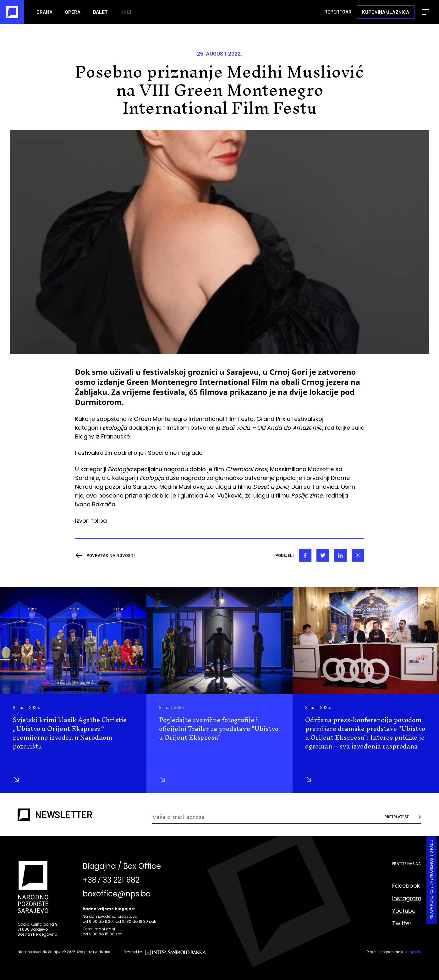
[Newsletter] (264, 817)
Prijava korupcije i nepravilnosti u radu (431, 880)
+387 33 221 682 (111, 880)
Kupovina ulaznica (386, 12)
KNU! (126, 12)
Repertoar (338, 11)
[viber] (358, 555)
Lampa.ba (413, 952)
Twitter (402, 923)
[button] (434, 649)
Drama (44, 12)
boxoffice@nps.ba (117, 894)
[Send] (399, 817)
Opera (73, 12)
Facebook (406, 886)
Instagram (407, 898)
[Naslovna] (12, 12)
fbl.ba (99, 521)
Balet (100, 12)
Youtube (404, 911)
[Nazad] (105, 555)
